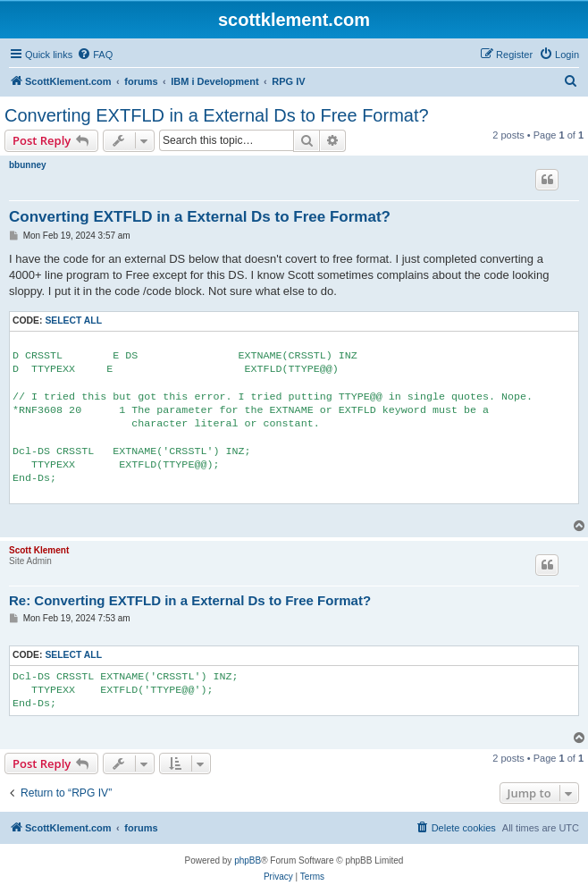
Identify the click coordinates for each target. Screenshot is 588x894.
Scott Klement (39, 550)
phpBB (248, 860)
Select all (73, 320)
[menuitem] (95, 55)
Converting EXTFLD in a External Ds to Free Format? (217, 115)
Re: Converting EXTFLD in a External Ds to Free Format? (190, 600)
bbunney (28, 165)
